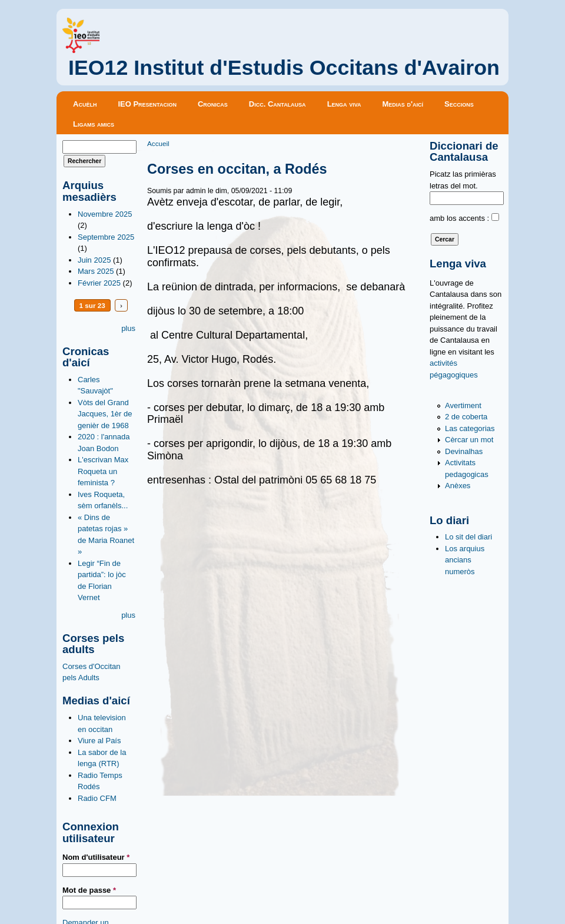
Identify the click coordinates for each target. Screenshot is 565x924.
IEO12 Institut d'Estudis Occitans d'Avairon (284, 68)
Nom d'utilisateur (96, 857)
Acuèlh (85, 104)
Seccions (459, 104)
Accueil (158, 143)
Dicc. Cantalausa (277, 104)
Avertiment (463, 405)
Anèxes (458, 486)
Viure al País (99, 741)
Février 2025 (99, 283)
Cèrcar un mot (469, 440)
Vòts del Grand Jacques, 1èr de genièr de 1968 (105, 414)
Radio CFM (97, 798)
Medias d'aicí (403, 104)
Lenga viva (344, 104)
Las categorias (470, 428)
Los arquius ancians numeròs (465, 560)
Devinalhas (464, 451)
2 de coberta (466, 417)
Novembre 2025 (105, 214)
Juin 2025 (94, 260)
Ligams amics (94, 124)
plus (128, 328)
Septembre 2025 (106, 237)
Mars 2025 (96, 271)
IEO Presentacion (147, 104)
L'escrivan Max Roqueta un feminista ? (103, 471)
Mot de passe (89, 890)
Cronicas (213, 104)
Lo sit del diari (468, 537)
